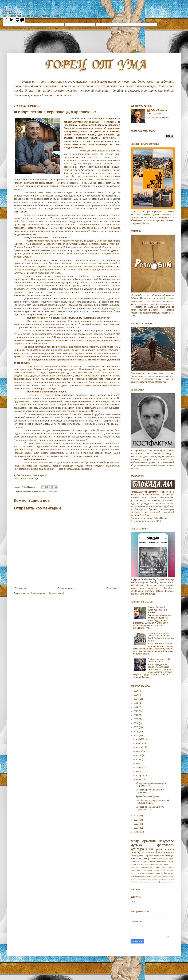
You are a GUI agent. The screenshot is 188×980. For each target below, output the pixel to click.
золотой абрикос (154, 853)
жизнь (155, 879)
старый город (51, 491)
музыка (136, 845)
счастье (159, 873)
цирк (164, 882)
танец (141, 882)
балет (167, 864)
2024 (136, 699)
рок (163, 867)
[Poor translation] (20, 20)
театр (135, 841)
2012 (136, 824)
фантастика (169, 873)
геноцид (170, 856)
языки (149, 876)
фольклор (135, 861)
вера (172, 864)
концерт (169, 849)
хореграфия (157, 882)
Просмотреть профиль (158, 118)
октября (140, 747)
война (153, 858)
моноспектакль (137, 873)
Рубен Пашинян (159, 110)
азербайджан (158, 876)
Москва (152, 861)
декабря (141, 739)
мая (138, 764)
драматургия (162, 858)
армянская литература (141, 870)
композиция (146, 867)
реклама (171, 879)
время (133, 879)
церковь (171, 867)
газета (139, 879)
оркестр (146, 858)
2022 (136, 707)
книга (163, 870)
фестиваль (166, 845)
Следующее (21, 588)
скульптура (135, 864)
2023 (136, 703)
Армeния (27, 491)
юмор (144, 876)
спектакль (134, 882)
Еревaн (35, 491)
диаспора (147, 879)
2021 (136, 711)
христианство (147, 864)
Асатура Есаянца (29, 479)
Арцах (144, 861)
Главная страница (67, 588)
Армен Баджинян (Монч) (148, 796)
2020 (136, 715)
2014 (136, 816)
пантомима (150, 873)
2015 (136, 736)
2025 (136, 695)
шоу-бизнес (136, 876)
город (156, 870)
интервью (135, 867)
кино (149, 849)
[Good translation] (9, 20)
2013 (136, 820)
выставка (155, 856)
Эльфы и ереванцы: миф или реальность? (150, 791)
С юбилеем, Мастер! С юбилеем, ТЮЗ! (159, 660)
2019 (136, 719)
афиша (171, 876)
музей (171, 858)
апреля (140, 768)
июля (139, 755)
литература (169, 853)
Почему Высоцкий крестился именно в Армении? (157, 610)
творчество (148, 882)
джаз (133, 852)
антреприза (159, 864)
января (140, 780)
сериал (171, 861)
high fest (141, 853)
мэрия (42, 491)
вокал (163, 856)
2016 (136, 732)
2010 (136, 832)
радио (157, 867)
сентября (141, 751)
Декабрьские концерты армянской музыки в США (152, 802)
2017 (136, 727)
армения (149, 841)
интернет (162, 879)
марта (140, 772)
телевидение (137, 856)
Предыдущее (113, 588)
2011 (136, 828)
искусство (167, 841)
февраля (141, 776)
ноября (140, 743)
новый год (136, 858)
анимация (162, 861)
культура (137, 849)
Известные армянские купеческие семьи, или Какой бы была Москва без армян (161, 637)
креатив (171, 870)
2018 (136, 723)
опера (147, 856)
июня (139, 759)
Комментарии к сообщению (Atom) (47, 593)
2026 (136, 691)
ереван (159, 849)
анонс (166, 876)
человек (170, 882)
